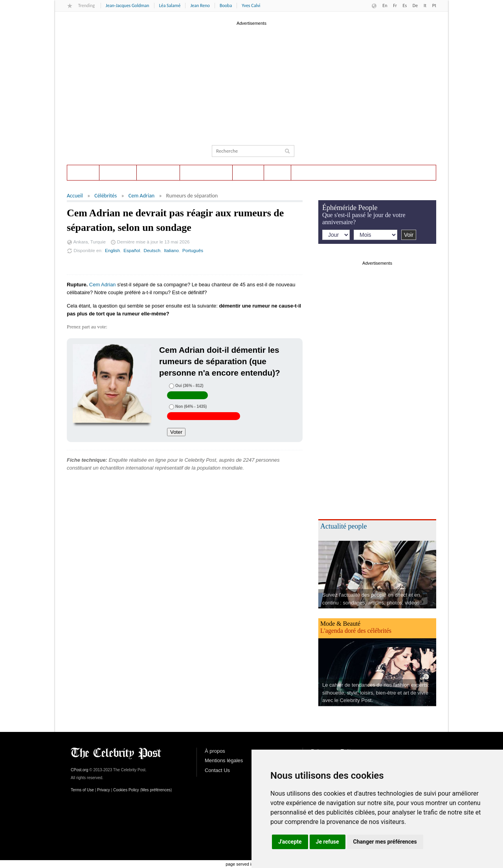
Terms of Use (82, 790)
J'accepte (290, 842)
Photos (248, 172)
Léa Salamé (170, 6)
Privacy (104, 790)
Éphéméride (158, 172)
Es (405, 6)
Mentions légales (224, 760)
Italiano (171, 250)
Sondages (118, 172)
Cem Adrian (141, 196)
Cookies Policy (126, 790)
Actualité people (343, 526)
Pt (434, 6)
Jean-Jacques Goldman (128, 6)
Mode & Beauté (340, 624)
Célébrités (106, 196)
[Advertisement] (251, 82)
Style (277, 172)
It (425, 6)
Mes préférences (156, 790)
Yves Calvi (251, 6)
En (385, 6)
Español (132, 250)
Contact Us (217, 770)
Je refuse (328, 842)
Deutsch (152, 250)
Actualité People (206, 172)
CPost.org (79, 770)
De (415, 6)
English (112, 250)
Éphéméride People (350, 208)
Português (193, 250)
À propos (215, 751)
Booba (226, 6)
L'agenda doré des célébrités (356, 631)
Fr (395, 6)
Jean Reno (200, 6)
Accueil (83, 172)
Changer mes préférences (385, 842)
